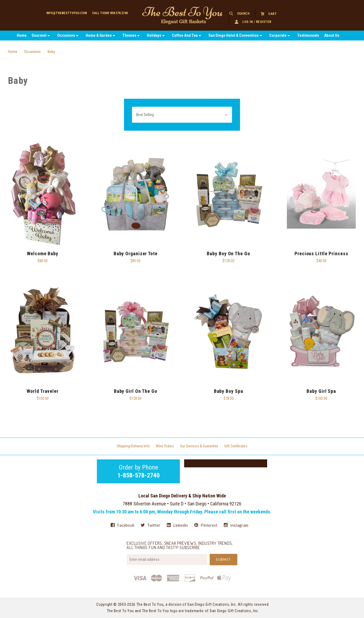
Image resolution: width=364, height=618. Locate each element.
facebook (123, 525)
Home (22, 35)
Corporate (278, 35)
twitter (151, 525)
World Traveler (43, 391)
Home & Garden (99, 35)
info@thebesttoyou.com (67, 13)
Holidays (154, 35)
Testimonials (308, 35)
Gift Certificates (236, 446)
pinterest (206, 525)
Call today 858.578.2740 (110, 13)
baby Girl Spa (321, 391)
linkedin (177, 525)
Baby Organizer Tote (136, 254)
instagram (236, 525)
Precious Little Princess (321, 254)
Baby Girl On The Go (136, 391)
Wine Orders (165, 446)
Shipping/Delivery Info (133, 446)
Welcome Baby (43, 254)
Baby (51, 52)
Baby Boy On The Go (228, 254)
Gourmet (39, 35)
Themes (129, 35)
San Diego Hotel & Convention (233, 35)
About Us (332, 35)
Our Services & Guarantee (199, 446)
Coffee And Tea (185, 35)
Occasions (66, 35)
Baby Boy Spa (229, 391)
